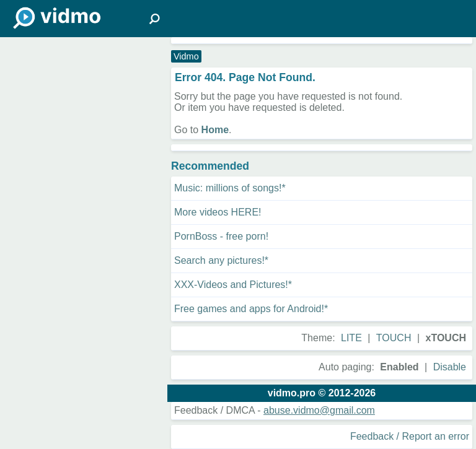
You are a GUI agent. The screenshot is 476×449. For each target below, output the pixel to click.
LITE (351, 338)
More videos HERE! (218, 212)
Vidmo (186, 56)
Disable (450, 367)
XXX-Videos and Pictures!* (233, 285)
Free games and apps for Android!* (251, 309)
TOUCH (394, 338)
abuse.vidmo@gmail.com (319, 410)
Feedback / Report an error (410, 436)
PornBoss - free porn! (221, 236)
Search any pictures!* (221, 260)
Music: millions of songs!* (230, 188)
